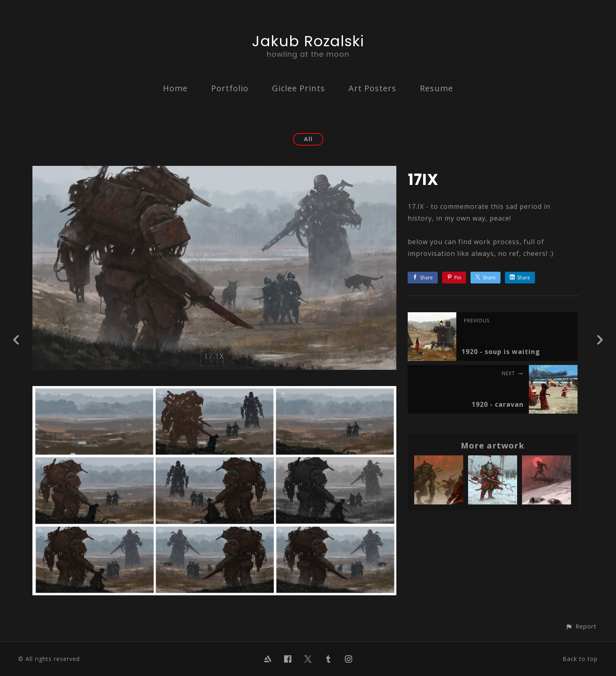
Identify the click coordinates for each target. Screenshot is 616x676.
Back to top (580, 659)
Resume (436, 88)
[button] (581, 626)
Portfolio (230, 88)
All (308, 139)
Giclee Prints (298, 88)
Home (175, 88)
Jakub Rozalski (308, 41)
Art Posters (372, 88)
